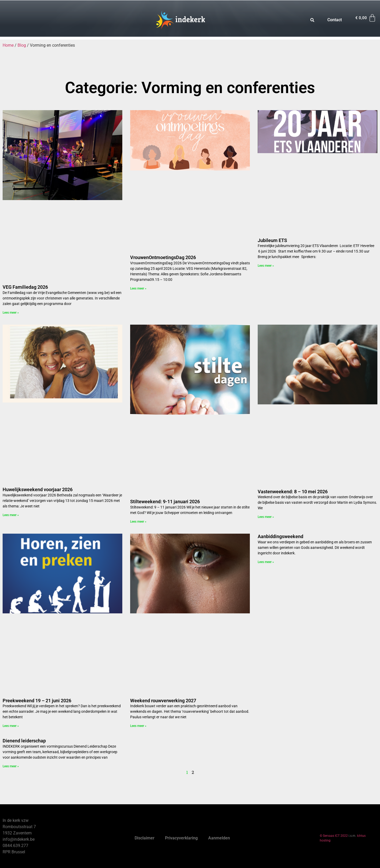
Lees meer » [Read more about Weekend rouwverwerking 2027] (138, 726)
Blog (22, 45)
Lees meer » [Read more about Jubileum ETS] (266, 266)
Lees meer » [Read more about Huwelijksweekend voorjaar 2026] (11, 515)
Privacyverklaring (181, 838)
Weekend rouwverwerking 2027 (163, 701)
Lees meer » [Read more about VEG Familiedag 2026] (11, 313)
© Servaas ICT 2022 (334, 836)
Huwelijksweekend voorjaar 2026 (38, 489)
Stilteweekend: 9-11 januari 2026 (165, 502)
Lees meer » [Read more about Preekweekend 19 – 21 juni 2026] (11, 726)
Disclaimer (145, 838)
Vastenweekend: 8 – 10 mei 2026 (293, 492)
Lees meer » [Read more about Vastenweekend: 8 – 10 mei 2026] (266, 517)
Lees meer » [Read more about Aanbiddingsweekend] (266, 562)
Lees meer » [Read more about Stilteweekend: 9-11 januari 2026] (138, 522)
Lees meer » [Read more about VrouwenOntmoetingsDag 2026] (138, 288)
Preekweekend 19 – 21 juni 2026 (37, 701)
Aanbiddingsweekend (280, 536)
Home (8, 45)
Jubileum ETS (272, 240)
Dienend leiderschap (24, 741)
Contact (335, 20)
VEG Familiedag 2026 (25, 287)
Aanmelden (219, 838)
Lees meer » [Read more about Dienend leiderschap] (11, 766)
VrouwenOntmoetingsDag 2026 (163, 257)
